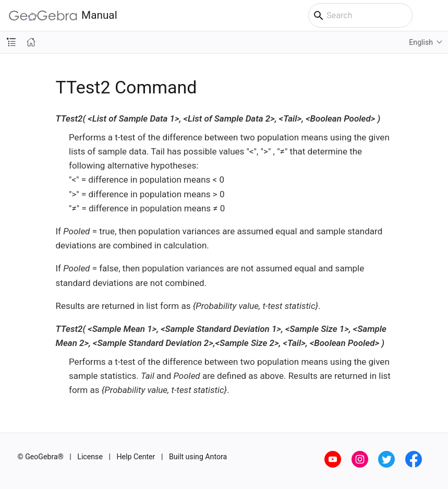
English (421, 42)
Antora (216, 457)
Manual (63, 15)
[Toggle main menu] (435, 16)
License (90, 457)
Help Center (136, 457)
